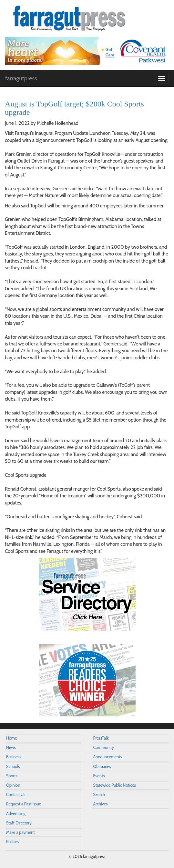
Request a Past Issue (24, 804)
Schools (13, 767)
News (11, 748)
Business (14, 757)
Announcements (108, 757)
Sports (12, 776)
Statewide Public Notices (115, 785)
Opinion (13, 785)
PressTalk (101, 738)
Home (12, 738)
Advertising (16, 814)
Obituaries (102, 767)
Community (104, 748)
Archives (101, 804)
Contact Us (16, 795)
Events (99, 776)
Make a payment (20, 832)
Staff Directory (19, 823)
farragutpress (21, 78)
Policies (13, 842)
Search (99, 795)
